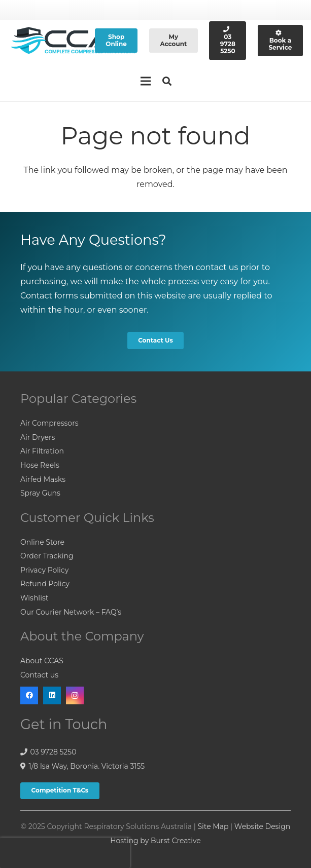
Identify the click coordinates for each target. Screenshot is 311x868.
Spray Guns (40, 493)
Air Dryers (38, 437)
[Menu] (146, 81)
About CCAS (42, 661)
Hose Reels (40, 465)
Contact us (39, 675)
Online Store (42, 542)
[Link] (74, 41)
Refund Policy (45, 584)
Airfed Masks (43, 479)
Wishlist (34, 598)
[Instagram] (75, 695)
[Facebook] (29, 695)
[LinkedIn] (52, 695)
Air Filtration (42, 451)
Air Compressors (49, 423)
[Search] (167, 81)
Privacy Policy (44, 570)
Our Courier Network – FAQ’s (71, 612)
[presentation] (65, 853)
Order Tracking (47, 556)
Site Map (213, 826)
